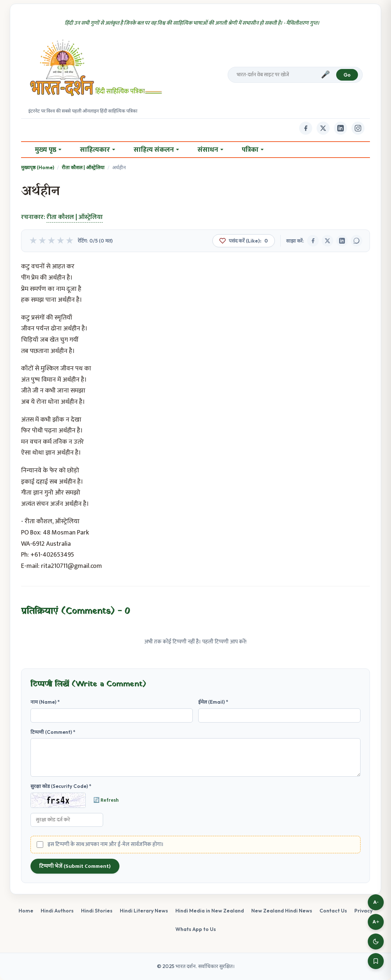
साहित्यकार (97, 150)
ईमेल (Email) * (213, 702)
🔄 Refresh (106, 800)
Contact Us (333, 911)
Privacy (363, 911)
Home (26, 911)
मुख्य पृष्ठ (48, 150)
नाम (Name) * (45, 702)
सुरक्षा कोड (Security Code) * (61, 786)
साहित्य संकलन (156, 150)
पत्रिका (253, 150)
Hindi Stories (97, 911)
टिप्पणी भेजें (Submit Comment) (75, 866)
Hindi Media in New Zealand (210, 911)
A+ (376, 922)
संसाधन (210, 150)
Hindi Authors (57, 911)
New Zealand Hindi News (282, 911)
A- (376, 902)
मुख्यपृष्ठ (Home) (38, 167)
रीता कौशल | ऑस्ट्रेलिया (83, 167)
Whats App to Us (196, 929)
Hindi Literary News (144, 911)
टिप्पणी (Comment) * (53, 732)
